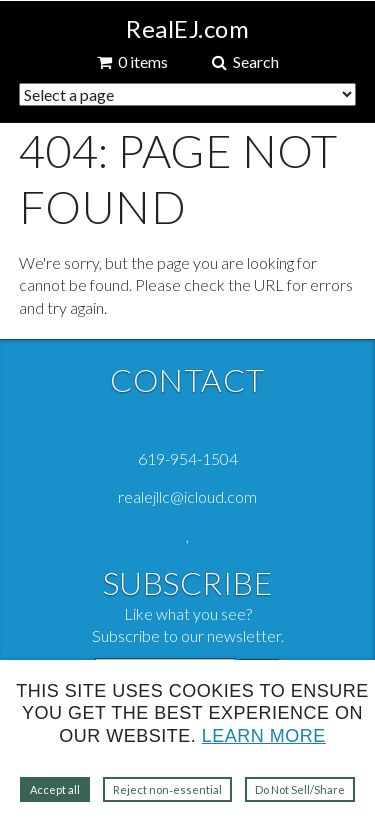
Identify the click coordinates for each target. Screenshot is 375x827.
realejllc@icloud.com (187, 496)
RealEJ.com (187, 29)
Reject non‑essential (167, 789)
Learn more (264, 736)
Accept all (55, 789)
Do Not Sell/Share (300, 789)
